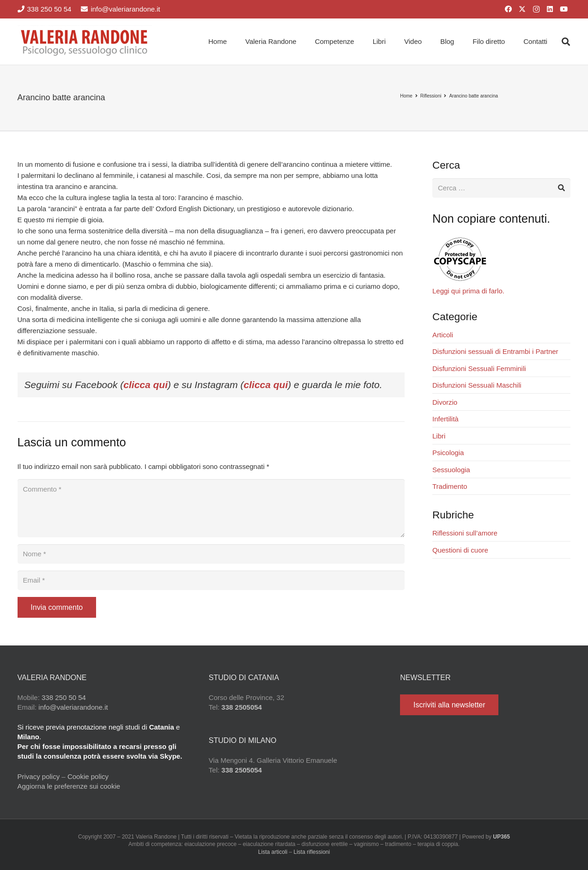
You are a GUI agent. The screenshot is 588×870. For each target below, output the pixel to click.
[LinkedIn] (550, 9)
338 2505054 (242, 707)
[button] (566, 42)
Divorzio (445, 402)
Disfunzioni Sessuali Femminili (479, 368)
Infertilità (446, 419)
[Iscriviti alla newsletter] (449, 705)
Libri (439, 436)
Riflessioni (431, 96)
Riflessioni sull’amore (465, 533)
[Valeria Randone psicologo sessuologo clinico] (85, 42)
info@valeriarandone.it (73, 707)
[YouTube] (564, 9)
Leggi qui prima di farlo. (468, 291)
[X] (522, 9)
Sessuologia (451, 470)
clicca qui (145, 385)
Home (406, 96)
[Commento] (211, 508)
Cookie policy (88, 776)
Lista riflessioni (312, 852)
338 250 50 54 (64, 697)
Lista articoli (273, 852)
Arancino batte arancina (473, 96)
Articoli (443, 335)
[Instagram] (536, 9)
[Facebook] (509, 9)
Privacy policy (39, 776)
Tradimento (450, 486)
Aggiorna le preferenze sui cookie (69, 786)
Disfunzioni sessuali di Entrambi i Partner (495, 351)
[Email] (211, 580)
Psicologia (448, 453)
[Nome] (211, 554)
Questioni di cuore (460, 550)
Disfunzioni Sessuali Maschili (477, 385)
